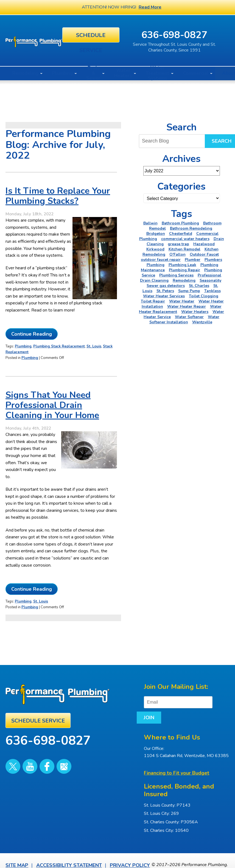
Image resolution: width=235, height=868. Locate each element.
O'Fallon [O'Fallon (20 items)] (177, 253)
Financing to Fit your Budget (177, 759)
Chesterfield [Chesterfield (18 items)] (181, 232)
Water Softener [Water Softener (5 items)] (189, 315)
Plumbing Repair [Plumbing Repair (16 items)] (184, 269)
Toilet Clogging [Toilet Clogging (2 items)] (204, 295)
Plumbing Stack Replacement (59, 356)
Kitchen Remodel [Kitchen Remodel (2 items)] (184, 248)
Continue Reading (32, 344)
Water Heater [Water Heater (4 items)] (182, 300)
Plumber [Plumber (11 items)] (193, 258)
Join (205, 698)
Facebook (37, 758)
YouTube (24, 758)
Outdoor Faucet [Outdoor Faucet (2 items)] (204, 253)
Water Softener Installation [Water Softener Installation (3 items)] (184, 318)
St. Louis (94, 356)
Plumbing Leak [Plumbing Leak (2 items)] (182, 263)
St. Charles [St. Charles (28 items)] (199, 284)
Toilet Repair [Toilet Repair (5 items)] (153, 300)
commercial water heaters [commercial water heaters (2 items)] (185, 237)
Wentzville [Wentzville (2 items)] (202, 321)
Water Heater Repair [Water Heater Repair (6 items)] (187, 305)
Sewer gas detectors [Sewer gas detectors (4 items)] (166, 284)
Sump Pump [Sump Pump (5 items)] (189, 289)
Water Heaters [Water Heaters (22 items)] (195, 310)
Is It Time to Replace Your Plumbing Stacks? (58, 198)
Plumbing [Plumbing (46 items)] (156, 263)
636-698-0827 (192, 34)
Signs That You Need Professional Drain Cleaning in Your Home (52, 413)
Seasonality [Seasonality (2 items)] (210, 279)
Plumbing (23, 356)
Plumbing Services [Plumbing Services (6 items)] (176, 274)
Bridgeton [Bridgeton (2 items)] (156, 232)
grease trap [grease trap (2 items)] (178, 243)
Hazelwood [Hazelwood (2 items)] (204, 243)
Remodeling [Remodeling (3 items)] (184, 279)
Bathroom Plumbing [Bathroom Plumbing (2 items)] (180, 222)
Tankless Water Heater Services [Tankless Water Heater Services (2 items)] (182, 292)
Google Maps (50, 758)
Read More (150, 7)
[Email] (178, 698)
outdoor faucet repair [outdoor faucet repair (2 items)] (161, 258)
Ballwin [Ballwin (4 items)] (150, 222)
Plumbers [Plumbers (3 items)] (213, 258)
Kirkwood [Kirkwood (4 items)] (155, 248)
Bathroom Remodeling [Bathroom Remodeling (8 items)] (191, 227)
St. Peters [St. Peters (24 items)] (165, 289)
